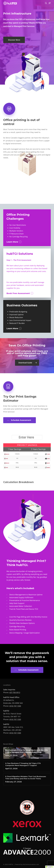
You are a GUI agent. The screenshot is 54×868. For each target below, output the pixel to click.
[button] (50, 3)
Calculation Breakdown (18, 482)
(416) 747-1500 (15, 706)
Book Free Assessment (18, 293)
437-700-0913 (15, 692)
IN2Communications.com (31, 864)
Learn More (12, 242)
